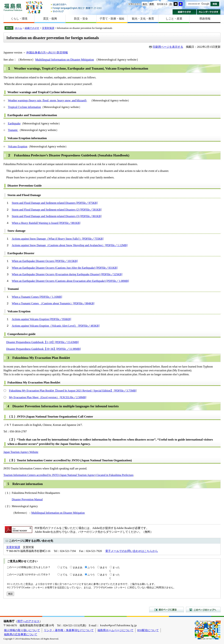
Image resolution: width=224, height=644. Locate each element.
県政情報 (205, 19)
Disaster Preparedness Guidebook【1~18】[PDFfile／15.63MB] (42, 342)
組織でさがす (184, 12)
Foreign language (77, 8)
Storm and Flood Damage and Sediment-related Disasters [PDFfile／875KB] (55, 203)
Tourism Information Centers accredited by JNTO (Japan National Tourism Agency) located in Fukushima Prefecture (68, 475)
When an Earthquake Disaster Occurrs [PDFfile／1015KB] (45, 261)
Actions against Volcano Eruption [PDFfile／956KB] (41, 319)
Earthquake (14, 123)
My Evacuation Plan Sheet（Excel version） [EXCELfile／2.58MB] (48, 397)
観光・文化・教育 (143, 19)
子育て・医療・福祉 (112, 19)
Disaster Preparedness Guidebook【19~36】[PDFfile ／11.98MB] (43, 349)
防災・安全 (81, 19)
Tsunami (13, 130)
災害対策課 (48, 28)
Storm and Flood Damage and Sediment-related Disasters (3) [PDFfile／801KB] (57, 216)
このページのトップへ (203, 610)
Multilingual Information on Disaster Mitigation (64, 60)
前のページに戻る (167, 610)
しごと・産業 (174, 19)
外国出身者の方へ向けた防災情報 (47, 53)
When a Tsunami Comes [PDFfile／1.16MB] (37, 297)
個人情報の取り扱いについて (22, 630)
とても (64, 567)
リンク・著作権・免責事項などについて (69, 630)
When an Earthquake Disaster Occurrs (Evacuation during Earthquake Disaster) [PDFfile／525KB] (67, 274)
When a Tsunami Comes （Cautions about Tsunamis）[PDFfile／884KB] (53, 303)
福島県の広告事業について (21, 634)
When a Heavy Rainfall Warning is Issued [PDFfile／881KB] (46, 223)
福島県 (13, 7)
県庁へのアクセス (28, 621)
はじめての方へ (77, 5)
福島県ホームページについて (115, 630)
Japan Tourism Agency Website (21, 452)
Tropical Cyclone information (24, 107)
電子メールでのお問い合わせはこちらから (132, 551)
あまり (104, 567)
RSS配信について (148, 630)
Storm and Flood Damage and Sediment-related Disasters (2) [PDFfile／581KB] (57, 210)
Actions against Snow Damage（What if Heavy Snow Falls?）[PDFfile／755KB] (58, 239)
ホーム (19, 28)
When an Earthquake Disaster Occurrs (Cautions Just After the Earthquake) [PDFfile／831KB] (65, 268)
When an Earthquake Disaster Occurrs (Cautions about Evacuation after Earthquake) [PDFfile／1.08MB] (70, 281)
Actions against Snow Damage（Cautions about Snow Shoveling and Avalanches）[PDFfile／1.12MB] (70, 245)
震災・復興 (50, 19)
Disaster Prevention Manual (27, 499)
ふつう (91, 567)
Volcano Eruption (18, 146)
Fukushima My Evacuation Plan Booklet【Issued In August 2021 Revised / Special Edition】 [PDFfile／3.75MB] (73, 391)
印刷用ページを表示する (168, 47)
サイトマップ (77, 11)
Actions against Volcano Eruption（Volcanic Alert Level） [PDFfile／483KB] (56, 326)
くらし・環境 (19, 19)
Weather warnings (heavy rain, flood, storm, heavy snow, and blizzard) (48, 100)
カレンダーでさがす (209, 12)
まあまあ (78, 567)
